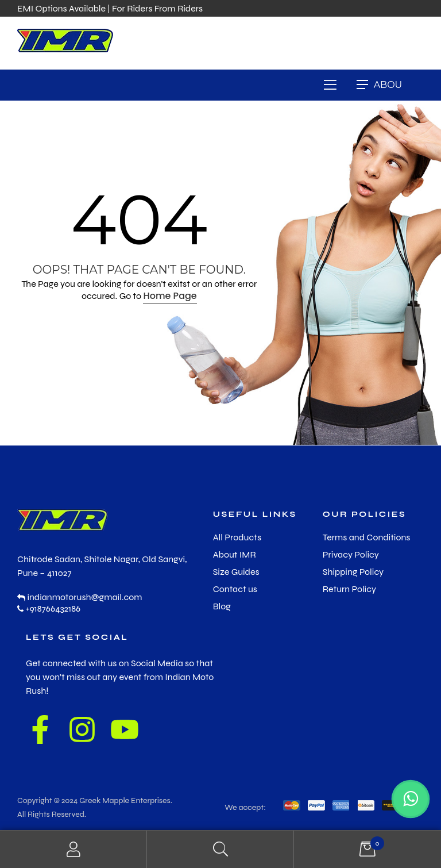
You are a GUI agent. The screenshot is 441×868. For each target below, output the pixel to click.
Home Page (170, 296)
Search (220, 849)
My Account (73, 849)
